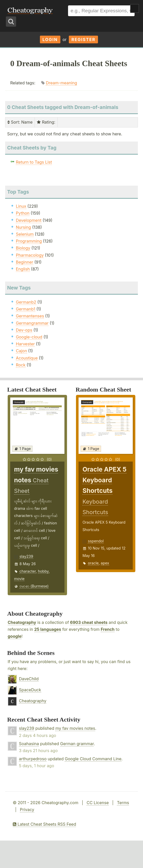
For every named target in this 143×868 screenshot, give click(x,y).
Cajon (21, 351)
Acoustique (27, 358)
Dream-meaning (61, 83)
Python (23, 213)
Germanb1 (26, 309)
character (28, 571)
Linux (21, 206)
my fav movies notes (75, 728)
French (108, 629)
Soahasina (29, 744)
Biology (23, 248)
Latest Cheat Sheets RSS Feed (44, 824)
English (23, 269)
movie (19, 579)
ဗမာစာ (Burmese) (34, 586)
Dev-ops (24, 330)
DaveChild (29, 679)
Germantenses (30, 316)
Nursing (23, 227)
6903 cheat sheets (89, 622)
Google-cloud (29, 337)
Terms (123, 803)
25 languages (48, 629)
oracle (93, 563)
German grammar (77, 744)
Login (50, 39)
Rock (21, 365)
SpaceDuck (30, 690)
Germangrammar (32, 323)
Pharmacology (30, 255)
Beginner (25, 262)
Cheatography (22, 622)
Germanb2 (26, 302)
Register (83, 39)
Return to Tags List (34, 162)
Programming (29, 241)
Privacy (27, 810)
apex (105, 563)
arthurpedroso (33, 759)
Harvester (25, 344)
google (15, 636)
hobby (43, 571)
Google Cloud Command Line (93, 759)
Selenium (25, 234)
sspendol (96, 541)
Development (29, 220)
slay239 (26, 556)
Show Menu (135, 8)
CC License (98, 803)
